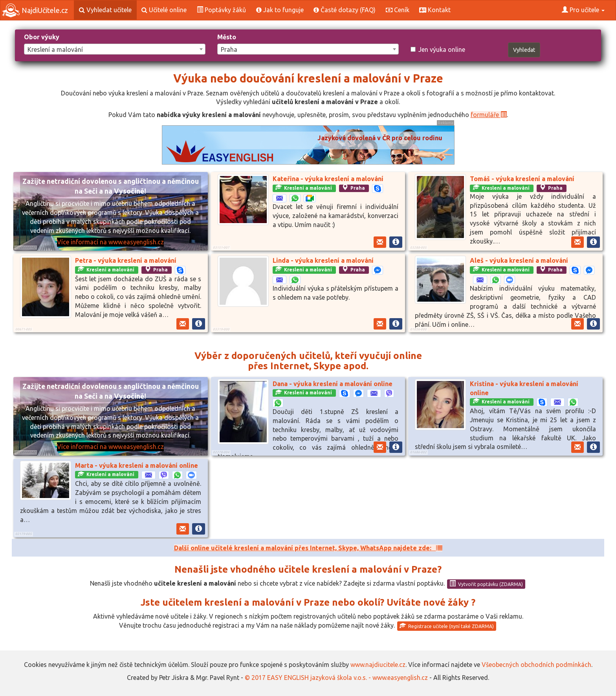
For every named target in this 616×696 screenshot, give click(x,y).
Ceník (398, 10)
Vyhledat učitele (105, 10)
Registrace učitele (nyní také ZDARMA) (447, 626)
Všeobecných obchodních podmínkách (536, 665)
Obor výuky (42, 37)
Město (227, 37)
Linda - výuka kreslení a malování (323, 260)
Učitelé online (164, 10)
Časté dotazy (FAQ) (345, 10)
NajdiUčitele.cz (35, 10)
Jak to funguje (280, 10)
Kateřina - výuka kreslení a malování (328, 179)
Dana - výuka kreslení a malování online (333, 384)
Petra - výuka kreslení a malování (126, 260)
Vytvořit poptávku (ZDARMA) (486, 584)
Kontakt (435, 10)
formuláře (489, 115)
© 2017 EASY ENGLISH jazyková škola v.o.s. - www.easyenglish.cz (336, 678)
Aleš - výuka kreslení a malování (519, 260)
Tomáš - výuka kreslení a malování (522, 179)
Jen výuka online (438, 49)
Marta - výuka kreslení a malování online (137, 465)
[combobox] (115, 49)
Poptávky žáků (221, 10)
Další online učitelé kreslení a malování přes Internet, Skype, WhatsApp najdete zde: (308, 548)
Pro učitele (583, 10)
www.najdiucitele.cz (378, 665)
